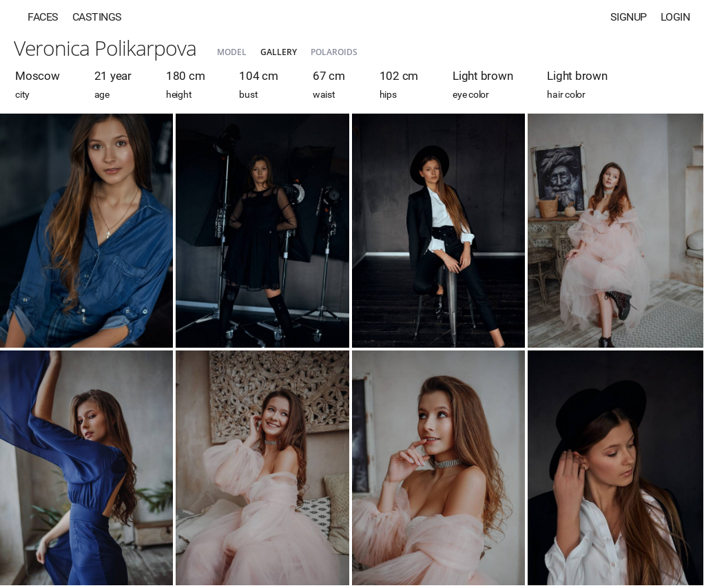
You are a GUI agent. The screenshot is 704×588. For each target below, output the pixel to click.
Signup (629, 17)
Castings (97, 17)
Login (675, 17)
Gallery (279, 52)
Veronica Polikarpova (105, 48)
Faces (43, 17)
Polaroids (334, 52)
